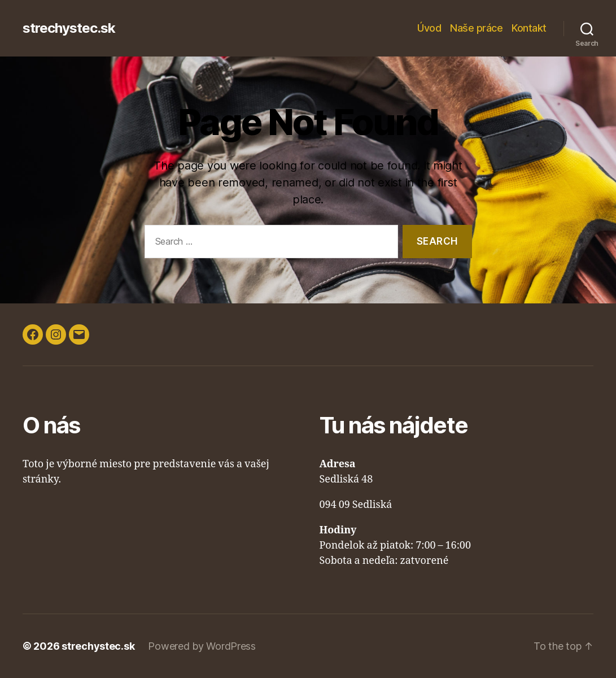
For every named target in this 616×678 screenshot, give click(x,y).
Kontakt (529, 28)
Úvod (429, 28)
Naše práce (476, 28)
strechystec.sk (69, 28)
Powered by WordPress (202, 646)
